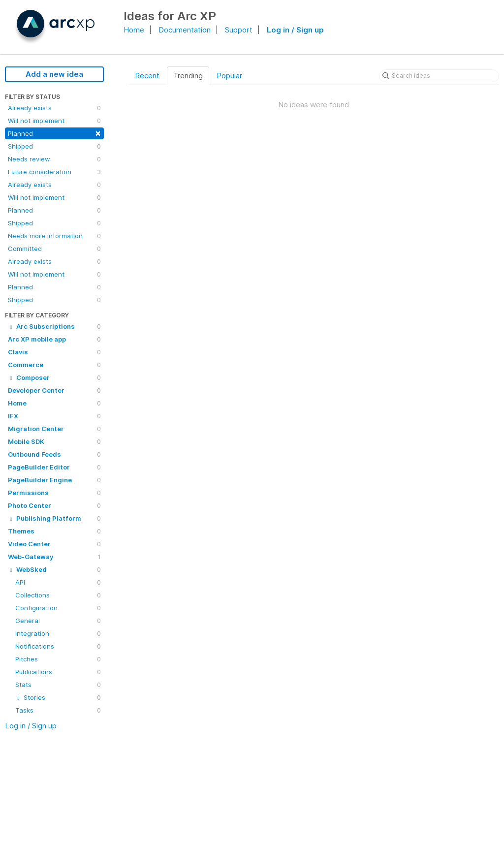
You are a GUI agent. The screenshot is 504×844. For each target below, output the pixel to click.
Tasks (58, 710)
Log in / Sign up (295, 30)
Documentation (185, 30)
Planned (54, 133)
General (58, 621)
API (58, 582)
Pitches (58, 659)
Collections (58, 595)
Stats (58, 685)
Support (239, 30)
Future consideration (54, 172)
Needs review (54, 159)
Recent (147, 76)
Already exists (54, 108)
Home (134, 30)
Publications (58, 672)
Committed (54, 249)
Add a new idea (54, 74)
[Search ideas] (439, 76)
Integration (58, 633)
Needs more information (54, 236)
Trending (188, 76)
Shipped (54, 146)
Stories (58, 697)
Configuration (58, 608)
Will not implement (54, 121)
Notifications (58, 646)
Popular (229, 76)
